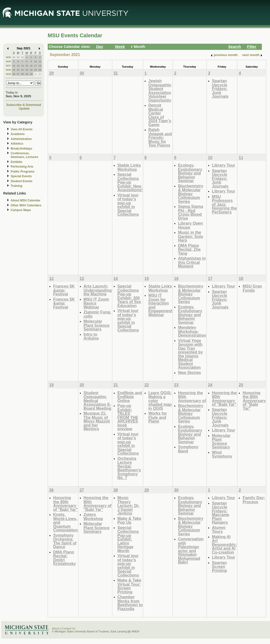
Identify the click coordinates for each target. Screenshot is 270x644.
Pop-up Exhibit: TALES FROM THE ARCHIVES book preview (128, 417)
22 (27, 70)
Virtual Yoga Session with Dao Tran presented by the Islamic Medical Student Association (191, 354)
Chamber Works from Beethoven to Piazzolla (130, 603)
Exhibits (16, 162)
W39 (8, 74)
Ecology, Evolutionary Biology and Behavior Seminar (190, 173)
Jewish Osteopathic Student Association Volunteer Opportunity (160, 90)
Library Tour (224, 165)
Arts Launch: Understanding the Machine (98, 290)
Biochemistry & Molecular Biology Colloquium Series (191, 194)
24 (35, 70)
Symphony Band (188, 449)
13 (18, 66)
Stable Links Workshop (129, 167)
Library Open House (191, 225)
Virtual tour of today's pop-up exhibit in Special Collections (128, 205)
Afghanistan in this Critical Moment (192, 262)
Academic (18, 134)
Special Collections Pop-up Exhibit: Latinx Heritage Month (128, 539)
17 (35, 66)
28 (22, 74)
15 (27, 66)
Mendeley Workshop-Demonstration (192, 331)
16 (31, 66)
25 (40, 70)
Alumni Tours (219, 530)
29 (14, 57)
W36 (8, 61)
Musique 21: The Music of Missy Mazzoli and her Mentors (97, 421)
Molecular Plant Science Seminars (97, 325)
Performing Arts (22, 167)
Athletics (17, 144)
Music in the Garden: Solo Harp (191, 236)
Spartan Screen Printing (219, 566)
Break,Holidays (22, 149)
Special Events (21, 176)
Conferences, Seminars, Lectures (24, 155)
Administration (21, 139)
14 (22, 66)
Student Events (22, 181)
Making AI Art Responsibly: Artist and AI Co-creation (224, 544)
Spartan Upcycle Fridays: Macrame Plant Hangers (221, 513)
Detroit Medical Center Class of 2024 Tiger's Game (160, 115)
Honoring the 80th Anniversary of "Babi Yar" (224, 399)
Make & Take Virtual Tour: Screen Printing (129, 586)
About (56, 628)
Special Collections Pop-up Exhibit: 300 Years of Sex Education (129, 296)
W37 (8, 66)
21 (22, 70)
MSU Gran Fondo (252, 288)
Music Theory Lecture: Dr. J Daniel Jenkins (129, 505)
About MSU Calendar (25, 200)
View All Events (22, 129)
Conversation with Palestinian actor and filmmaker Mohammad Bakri (191, 550)
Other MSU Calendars (26, 205)
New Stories (189, 372)
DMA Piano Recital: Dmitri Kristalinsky (65, 558)
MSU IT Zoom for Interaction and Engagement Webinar (160, 305)
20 (18, 70)
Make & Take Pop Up (129, 520)
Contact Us (68, 628)
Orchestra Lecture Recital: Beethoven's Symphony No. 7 (129, 468)
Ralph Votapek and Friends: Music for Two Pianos (160, 137)
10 (35, 61)
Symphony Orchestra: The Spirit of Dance (65, 541)
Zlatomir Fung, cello (97, 314)
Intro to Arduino (91, 336)
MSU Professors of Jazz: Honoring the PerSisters (224, 204)
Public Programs (22, 172)
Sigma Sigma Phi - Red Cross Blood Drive (191, 212)
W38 (8, 70)
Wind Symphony (222, 454)
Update (24, 108)
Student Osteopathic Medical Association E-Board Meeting (97, 400)
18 (40, 66)
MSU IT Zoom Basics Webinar (96, 303)
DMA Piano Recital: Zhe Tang (189, 249)
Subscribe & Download (24, 105)
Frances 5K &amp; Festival (64, 290)
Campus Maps (21, 210)
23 (31, 70)
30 (18, 57)
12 (14, 66)
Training (16, 186)
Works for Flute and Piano (158, 417)
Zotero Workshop (93, 517)
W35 (8, 57)
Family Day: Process (254, 500)
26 (14, 74)
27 (18, 74)
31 (22, 57)
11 (40, 61)
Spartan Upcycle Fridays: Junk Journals (220, 88)
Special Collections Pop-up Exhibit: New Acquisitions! (130, 182)
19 (14, 70)
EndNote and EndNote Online (130, 397)
